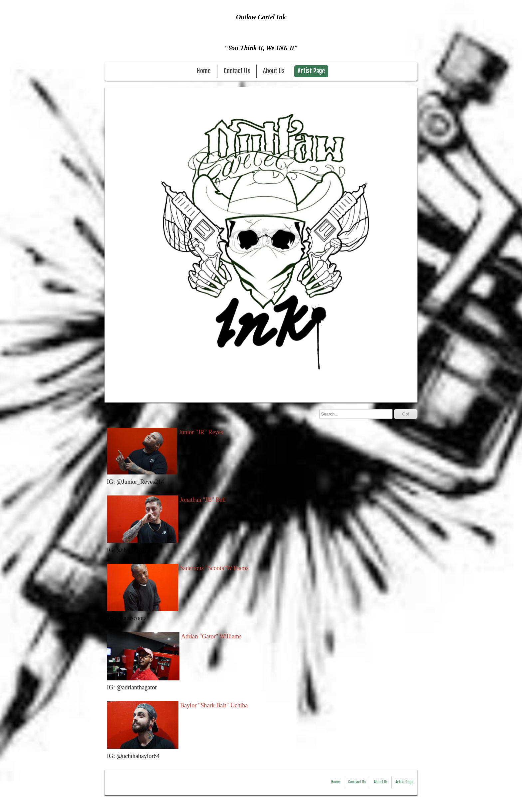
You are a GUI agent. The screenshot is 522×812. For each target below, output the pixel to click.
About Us (274, 71)
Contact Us (237, 71)
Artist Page (311, 71)
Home (204, 71)
